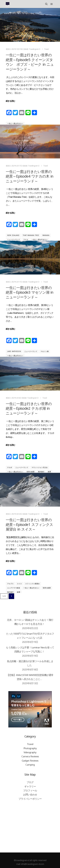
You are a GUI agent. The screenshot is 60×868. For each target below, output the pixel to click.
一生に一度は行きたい (15, 123)
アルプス (10, 584)
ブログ (30, 782)
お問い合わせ (30, 795)
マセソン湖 (45, 351)
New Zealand (13, 235)
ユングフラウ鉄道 (14, 588)
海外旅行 (41, 472)
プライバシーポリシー (30, 799)
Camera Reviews (30, 756)
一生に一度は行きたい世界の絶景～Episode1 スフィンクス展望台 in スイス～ (29, 524)
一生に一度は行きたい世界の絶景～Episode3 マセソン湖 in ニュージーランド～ (29, 292)
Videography (30, 752)
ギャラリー (30, 786)
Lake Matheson (14, 351)
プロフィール (30, 790)
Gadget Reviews (30, 761)
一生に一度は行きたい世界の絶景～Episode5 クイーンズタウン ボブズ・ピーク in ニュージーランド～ (30, 62)
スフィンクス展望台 (32, 584)
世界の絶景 (31, 472)
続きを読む (10, 101)
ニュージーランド (14, 240)
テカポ (10, 467)
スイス (19, 584)
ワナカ (26, 240)
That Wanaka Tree (31, 235)
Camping (30, 765)
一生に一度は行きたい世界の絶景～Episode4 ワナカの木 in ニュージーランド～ (29, 176)
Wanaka (46, 235)
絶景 (49, 472)
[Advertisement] (30, 826)
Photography (30, 748)
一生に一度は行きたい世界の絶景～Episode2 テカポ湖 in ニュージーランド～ (29, 408)
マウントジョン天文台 (40, 467)
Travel (46, 49)
